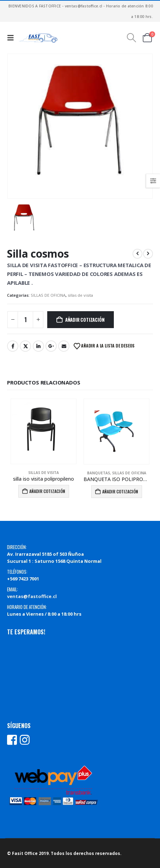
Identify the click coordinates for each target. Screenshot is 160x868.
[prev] (137, 254)
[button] (12, 38)
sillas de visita (80, 295)
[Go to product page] (44, 431)
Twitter (25, 346)
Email (64, 346)
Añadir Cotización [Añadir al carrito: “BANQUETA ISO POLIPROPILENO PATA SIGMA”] (120, 491)
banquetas (99, 473)
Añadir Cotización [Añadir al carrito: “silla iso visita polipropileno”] (47, 491)
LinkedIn (38, 346)
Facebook (13, 346)
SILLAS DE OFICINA (48, 295)
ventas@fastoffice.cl (32, 596)
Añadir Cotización (85, 320)
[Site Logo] (38, 38)
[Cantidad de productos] (25, 320)
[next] (148, 254)
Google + (51, 346)
